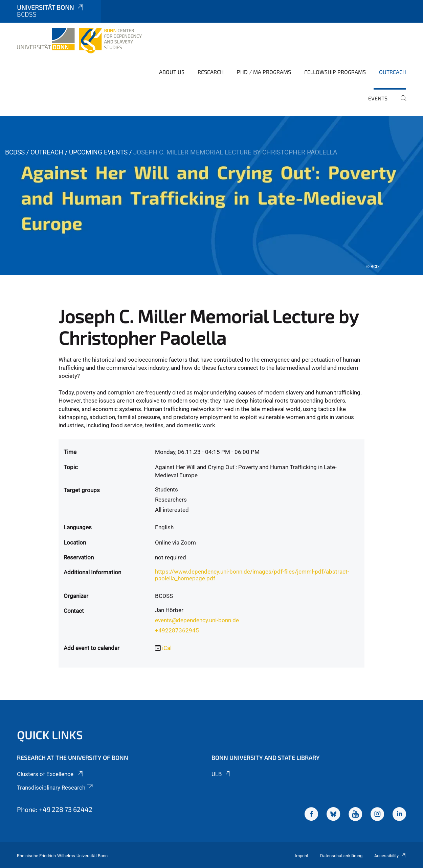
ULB (221, 774)
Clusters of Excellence (50, 774)
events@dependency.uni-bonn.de (197, 620)
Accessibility (390, 856)
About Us (172, 72)
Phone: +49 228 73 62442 (55, 809)
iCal (167, 648)
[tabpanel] (211, 195)
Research (211, 72)
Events (378, 98)
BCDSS (15, 152)
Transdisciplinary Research (56, 788)
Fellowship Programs (335, 72)
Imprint (302, 856)
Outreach (393, 72)
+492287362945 (177, 630)
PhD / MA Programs (264, 72)
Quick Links (50, 735)
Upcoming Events (98, 152)
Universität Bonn (50, 7)
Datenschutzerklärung (341, 856)
